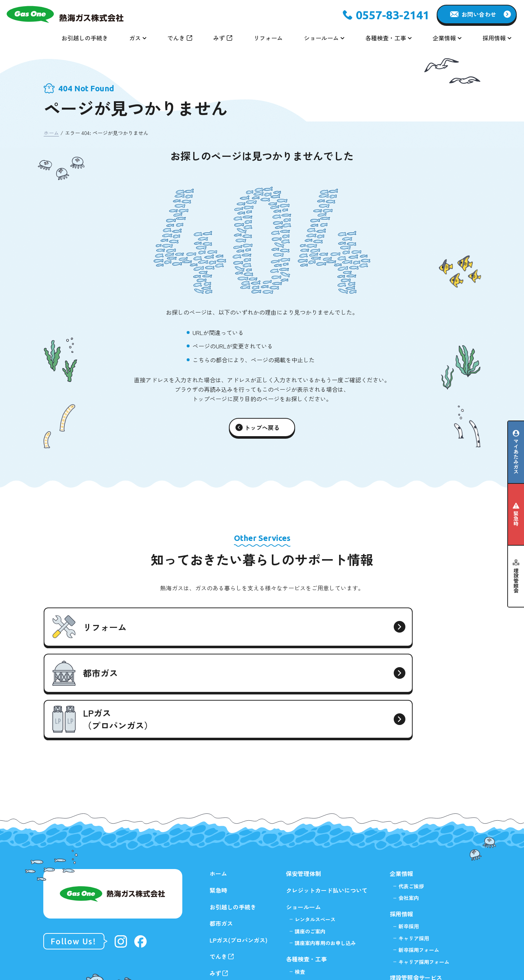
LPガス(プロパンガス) (239, 856)
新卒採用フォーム (419, 866)
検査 (300, 888)
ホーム (51, 133)
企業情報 (401, 790)
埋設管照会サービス (416, 893)
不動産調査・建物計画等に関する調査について (429, 910)
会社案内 (409, 814)
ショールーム (303, 823)
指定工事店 (307, 911)
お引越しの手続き (85, 38)
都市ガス (221, 840)
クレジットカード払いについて (327, 806)
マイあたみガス (516, 457)
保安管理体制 (303, 790)
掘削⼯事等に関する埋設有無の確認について (426, 930)
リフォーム (268, 38)
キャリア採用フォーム (424, 878)
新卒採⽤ (409, 842)
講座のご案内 (310, 847)
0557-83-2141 (393, 15)
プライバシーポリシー (419, 950)
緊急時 (516, 518)
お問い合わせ (479, 14)
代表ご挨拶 (411, 802)
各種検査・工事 (306, 875)
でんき (176, 38)
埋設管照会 (516, 581)
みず (219, 38)
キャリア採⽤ (414, 854)
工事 (300, 900)
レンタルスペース (315, 836)
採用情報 (401, 830)
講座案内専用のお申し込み (325, 859)
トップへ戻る (262, 427)
